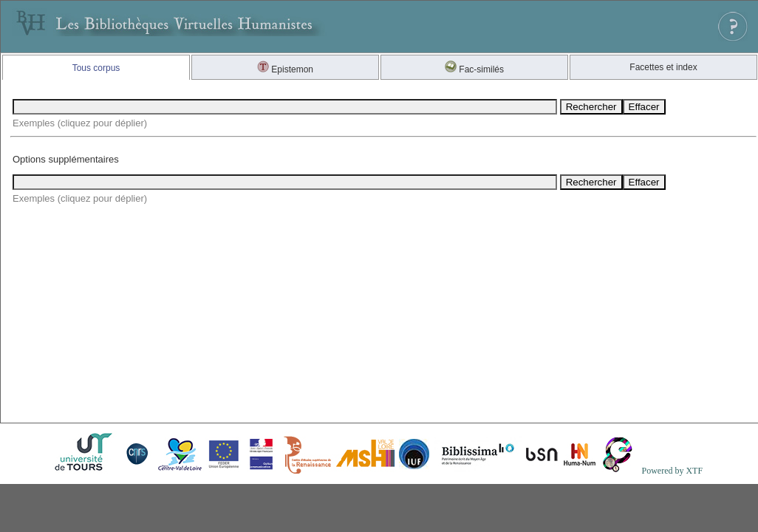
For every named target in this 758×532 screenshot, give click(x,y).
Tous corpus (96, 68)
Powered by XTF (672, 471)
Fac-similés (474, 69)
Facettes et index (663, 67)
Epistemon (285, 69)
